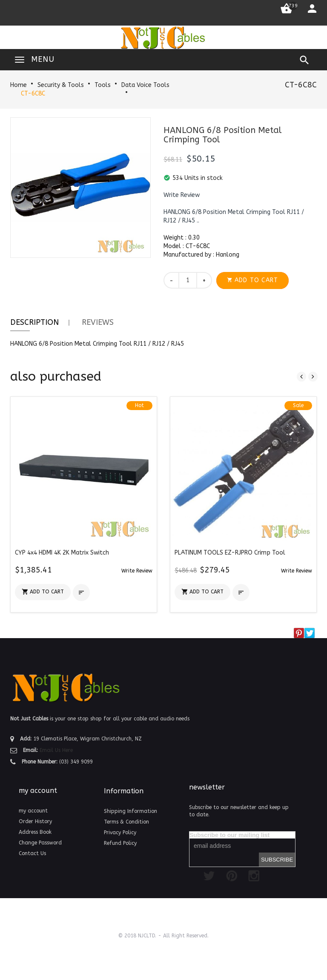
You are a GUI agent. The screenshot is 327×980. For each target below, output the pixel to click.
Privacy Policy (120, 833)
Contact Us (32, 853)
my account (33, 811)
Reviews (98, 322)
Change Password (40, 843)
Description (34, 322)
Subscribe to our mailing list (229, 835)
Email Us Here (56, 750)
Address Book (35, 832)
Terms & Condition (126, 822)
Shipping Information (131, 811)
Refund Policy (120, 843)
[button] (182, 195)
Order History (35, 821)
